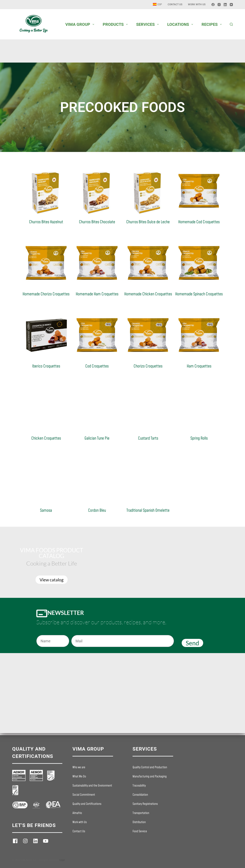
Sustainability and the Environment (92, 786)
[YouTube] (231, 5)
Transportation (141, 813)
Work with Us (197, 4)
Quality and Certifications (87, 804)
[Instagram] (219, 5)
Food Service (140, 831)
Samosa (46, 510)
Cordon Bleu (97, 510)
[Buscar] (231, 24)
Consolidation (140, 795)
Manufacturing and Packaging (150, 777)
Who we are (79, 767)
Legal (62, 860)
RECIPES (212, 24)
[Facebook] (213, 5)
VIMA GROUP (81, 24)
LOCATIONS (181, 24)
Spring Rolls (199, 438)
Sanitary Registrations (145, 804)
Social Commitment (84, 795)
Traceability (139, 786)
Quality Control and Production (150, 767)
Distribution (139, 822)
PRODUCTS (116, 24)
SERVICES (148, 24)
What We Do (79, 777)
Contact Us (175, 4)
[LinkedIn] (225, 5)
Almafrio (77, 813)
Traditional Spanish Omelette (148, 510)
